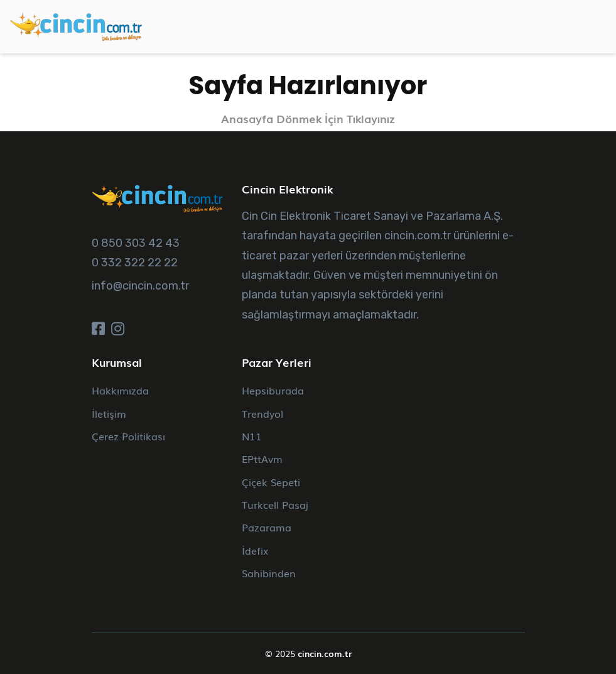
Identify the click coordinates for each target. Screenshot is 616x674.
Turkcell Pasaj (275, 504)
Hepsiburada (273, 390)
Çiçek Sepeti (271, 482)
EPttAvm (262, 459)
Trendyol (262, 413)
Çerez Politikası (128, 436)
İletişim (109, 413)
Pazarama (267, 527)
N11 (252, 436)
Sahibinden (269, 573)
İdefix (255, 550)
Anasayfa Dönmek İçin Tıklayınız (308, 118)
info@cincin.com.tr (140, 286)
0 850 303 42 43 (136, 243)
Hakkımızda (120, 390)
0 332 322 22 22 (135, 263)
